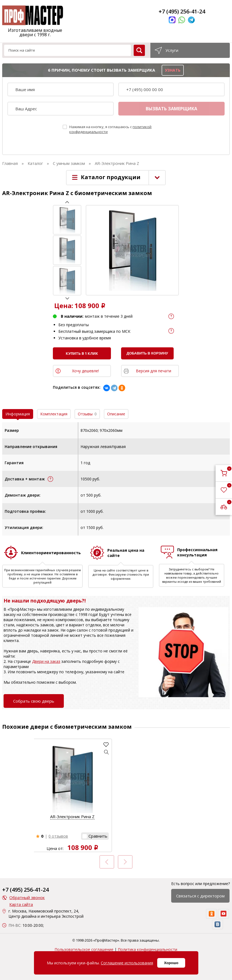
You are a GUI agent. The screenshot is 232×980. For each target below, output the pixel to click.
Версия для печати (154, 371)
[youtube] (224, 914)
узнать (173, 70)
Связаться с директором (200, 896)
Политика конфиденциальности (147, 949)
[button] (107, 752)
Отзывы (87, 414)
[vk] (217, 924)
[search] (139, 50)
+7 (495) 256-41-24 (182, 11)
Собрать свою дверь (34, 701)
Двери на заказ (46, 661)
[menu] (8, 13)
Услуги (172, 50)
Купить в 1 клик (82, 353)
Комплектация (54, 414)
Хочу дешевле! (85, 371)
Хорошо (171, 963)
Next (67, 298)
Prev (67, 202)
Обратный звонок (27, 897)
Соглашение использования (127, 963)
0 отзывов (58, 836)
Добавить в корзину (147, 353)
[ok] (211, 914)
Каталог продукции (111, 177)
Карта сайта (21, 904)
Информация (18, 414)
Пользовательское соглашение (84, 949)
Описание (116, 414)
